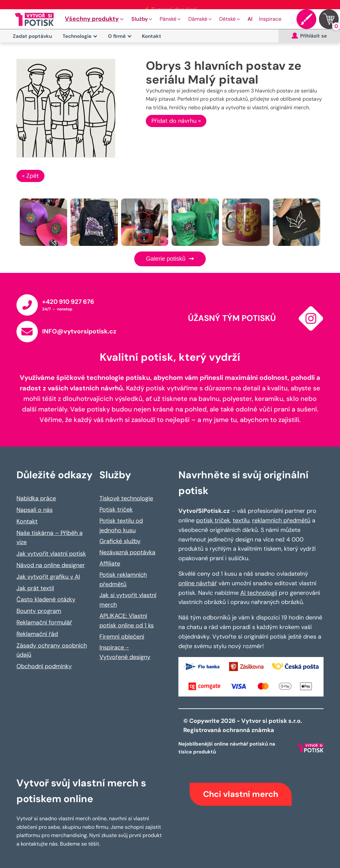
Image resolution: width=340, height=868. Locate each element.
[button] (95, 19)
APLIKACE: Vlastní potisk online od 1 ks (127, 621)
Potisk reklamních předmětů (123, 579)
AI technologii (259, 593)
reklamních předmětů (281, 520)
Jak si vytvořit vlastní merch (128, 600)
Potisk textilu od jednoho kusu (121, 526)
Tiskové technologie (126, 498)
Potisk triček (116, 510)
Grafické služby (120, 541)
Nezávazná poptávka (127, 552)
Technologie (80, 36)
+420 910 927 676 (68, 302)
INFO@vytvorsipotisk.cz (79, 331)
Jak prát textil (35, 588)
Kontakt (152, 36)
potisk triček (213, 520)
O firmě (120, 36)
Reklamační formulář (44, 622)
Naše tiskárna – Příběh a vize (50, 538)
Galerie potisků (170, 259)
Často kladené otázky (46, 599)
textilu (241, 520)
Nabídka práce (36, 498)
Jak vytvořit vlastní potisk (51, 554)
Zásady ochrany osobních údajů (52, 650)
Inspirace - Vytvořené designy (125, 652)
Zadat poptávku (32, 36)
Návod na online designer (51, 565)
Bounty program (39, 611)
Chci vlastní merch (241, 794)
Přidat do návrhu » (176, 121)
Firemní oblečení (122, 637)
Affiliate (110, 564)
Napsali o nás (35, 510)
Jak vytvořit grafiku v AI (48, 577)
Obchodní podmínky (44, 666)
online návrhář (198, 583)
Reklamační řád (37, 634)
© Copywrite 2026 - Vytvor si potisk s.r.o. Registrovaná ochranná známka (243, 726)
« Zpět (30, 176)
